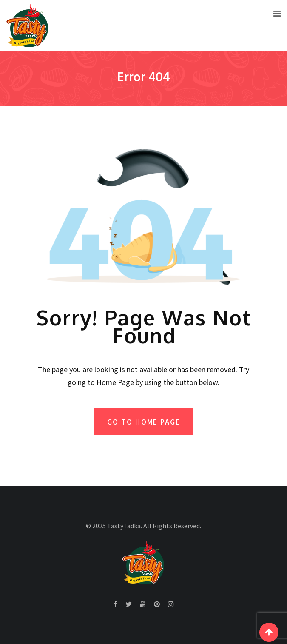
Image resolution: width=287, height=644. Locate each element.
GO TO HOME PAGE (144, 422)
